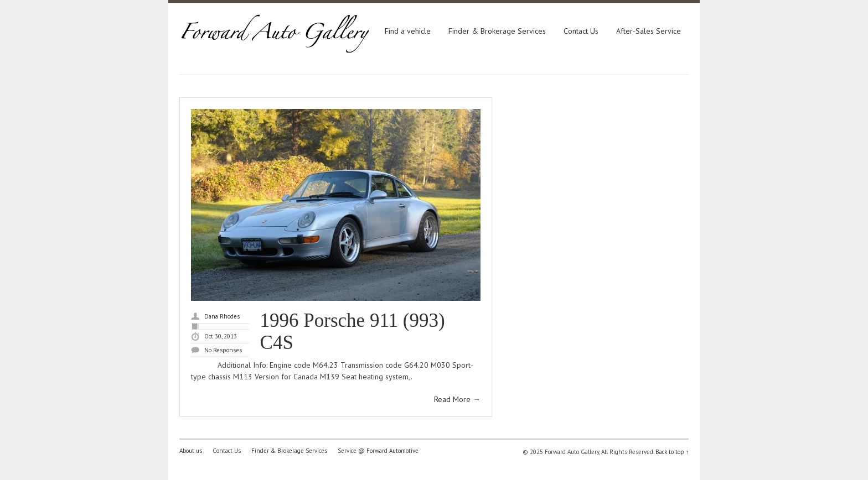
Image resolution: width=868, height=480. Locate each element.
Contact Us (581, 31)
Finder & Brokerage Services (497, 31)
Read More (457, 399)
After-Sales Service (649, 31)
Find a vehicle (408, 31)
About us (191, 451)
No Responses (223, 350)
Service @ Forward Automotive (378, 451)
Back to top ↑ (672, 452)
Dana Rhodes (222, 316)
